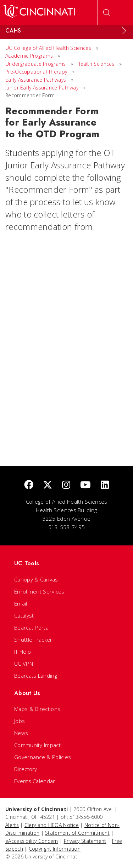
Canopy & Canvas (36, 579)
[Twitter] (48, 485)
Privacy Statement (85, 841)
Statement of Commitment (77, 833)
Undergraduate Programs (36, 64)
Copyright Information (55, 849)
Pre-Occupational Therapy (36, 72)
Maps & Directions (37, 709)
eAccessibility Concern (32, 841)
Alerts (12, 825)
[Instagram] (66, 485)
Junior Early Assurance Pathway (42, 88)
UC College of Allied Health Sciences (49, 48)
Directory (26, 769)
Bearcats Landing (36, 676)
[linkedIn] (105, 485)
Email (21, 603)
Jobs (20, 721)
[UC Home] (39, 12)
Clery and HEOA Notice (52, 825)
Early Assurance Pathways (36, 80)
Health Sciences (96, 64)
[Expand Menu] (124, 31)
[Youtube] (85, 485)
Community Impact (37, 745)
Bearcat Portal (32, 627)
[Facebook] (29, 485)
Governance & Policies (43, 757)
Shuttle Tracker (33, 640)
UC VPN (24, 664)
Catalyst (24, 615)
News (21, 733)
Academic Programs (29, 56)
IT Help (23, 652)
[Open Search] (106, 12)
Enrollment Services (39, 591)
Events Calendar (35, 781)
